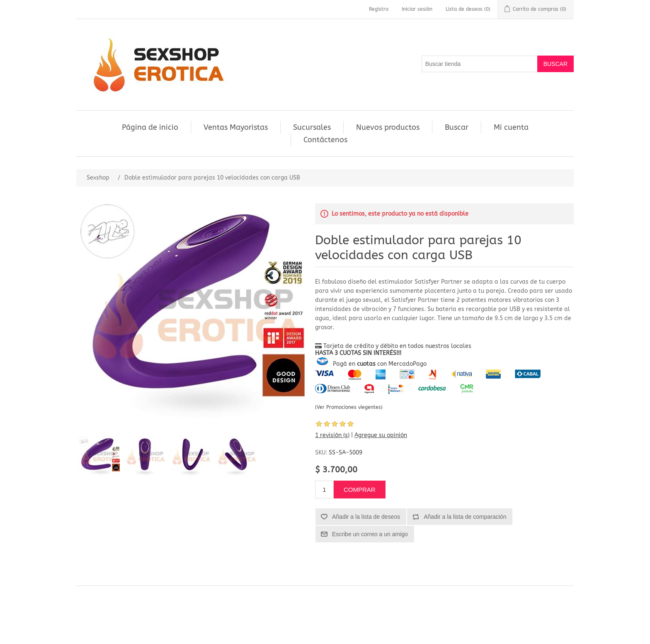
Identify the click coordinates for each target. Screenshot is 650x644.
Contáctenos (325, 140)
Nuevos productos (388, 127)
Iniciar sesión (417, 9)
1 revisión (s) (332, 435)
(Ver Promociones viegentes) (349, 407)
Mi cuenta (511, 127)
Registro (379, 9)
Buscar (457, 127)
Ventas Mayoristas (236, 127)
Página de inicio (150, 127)
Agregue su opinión (381, 435)
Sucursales (312, 127)
